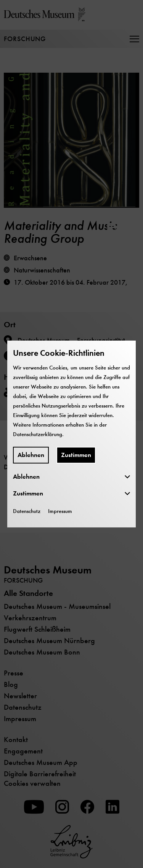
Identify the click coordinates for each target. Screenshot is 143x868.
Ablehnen (31, 455)
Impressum (60, 511)
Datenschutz (27, 511)
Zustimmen (76, 455)
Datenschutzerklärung (38, 434)
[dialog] (71, 434)
